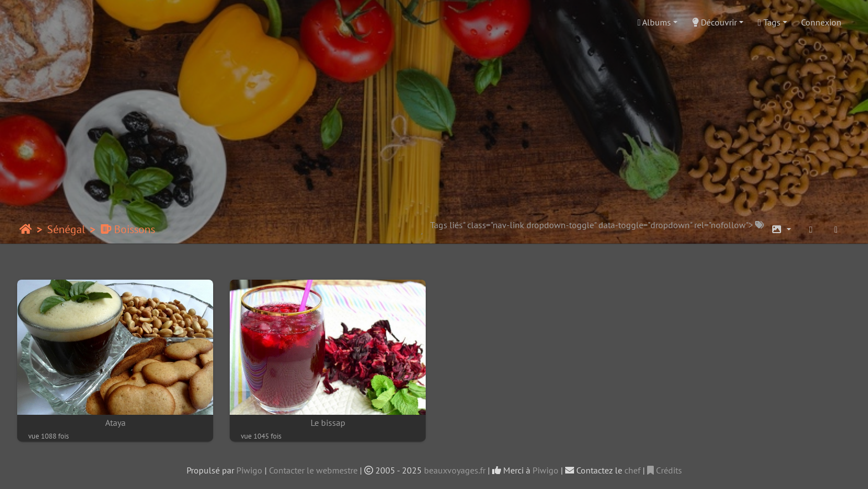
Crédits (665, 470)
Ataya (115, 423)
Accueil (26, 229)
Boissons (128, 229)
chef (632, 470)
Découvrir (714, 22)
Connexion (821, 22)
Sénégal (66, 229)
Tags (769, 22)
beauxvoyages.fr (455, 470)
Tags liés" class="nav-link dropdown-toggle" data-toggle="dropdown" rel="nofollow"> (597, 225)
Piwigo (249, 470)
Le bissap (328, 423)
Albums (655, 22)
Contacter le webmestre (313, 470)
